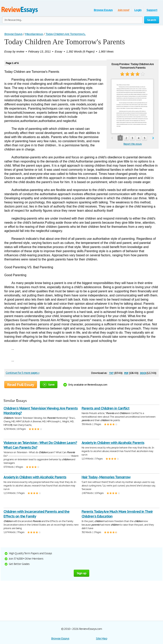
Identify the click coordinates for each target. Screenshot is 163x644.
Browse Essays (103, 10)
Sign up (82, 573)
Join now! (124, 10)
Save (49, 384)
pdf (126, 373)
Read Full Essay (21, 385)
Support (152, 10)
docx (143, 373)
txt (111, 373)
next (153, 138)
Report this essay (133, 144)
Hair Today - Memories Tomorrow (106, 477)
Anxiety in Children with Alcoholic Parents (113, 443)
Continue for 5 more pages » (23, 373)
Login (138, 10)
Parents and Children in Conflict (106, 408)
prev (112, 138)
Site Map (102, 638)
